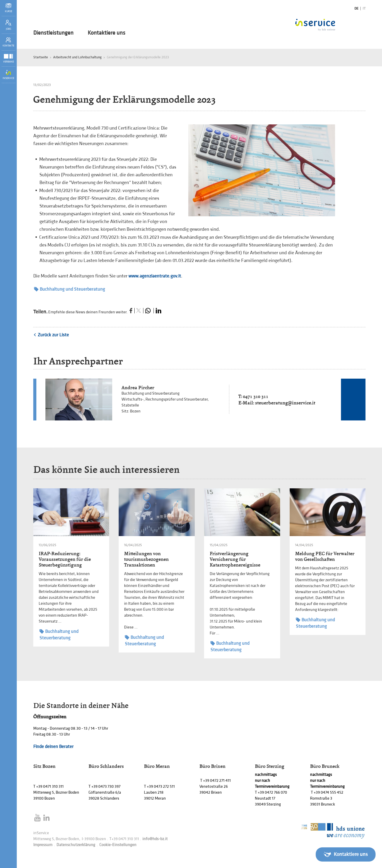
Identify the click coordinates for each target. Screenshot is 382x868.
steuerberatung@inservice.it (285, 403)
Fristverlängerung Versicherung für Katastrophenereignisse (235, 559)
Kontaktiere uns (107, 33)
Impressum (43, 845)
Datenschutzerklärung (76, 845)
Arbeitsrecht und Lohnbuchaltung (77, 57)
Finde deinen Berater (53, 747)
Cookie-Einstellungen (118, 845)
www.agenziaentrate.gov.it (155, 276)
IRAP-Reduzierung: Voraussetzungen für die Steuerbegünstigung (65, 559)
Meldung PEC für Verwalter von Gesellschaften (325, 556)
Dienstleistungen (53, 33)
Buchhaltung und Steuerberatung (70, 289)
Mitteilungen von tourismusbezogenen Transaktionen (146, 559)
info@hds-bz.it (155, 839)
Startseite (41, 57)
